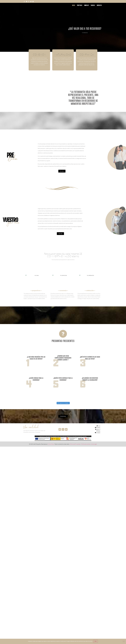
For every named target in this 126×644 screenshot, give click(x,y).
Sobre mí (86, 5)
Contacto (99, 5)
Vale (96, 641)
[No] (124, 641)
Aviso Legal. (94, 457)
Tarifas (93, 5)
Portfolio (80, 5)
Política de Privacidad (75, 457)
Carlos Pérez (51, 457)
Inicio (73, 5)
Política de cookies (86, 457)
